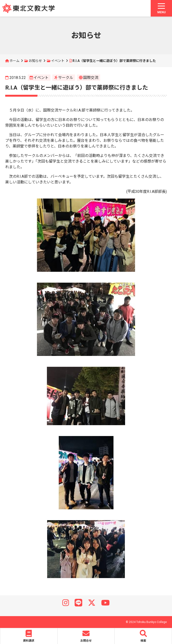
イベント (58, 61)
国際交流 (91, 78)
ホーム (14, 61)
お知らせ (35, 61)
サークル (66, 78)
